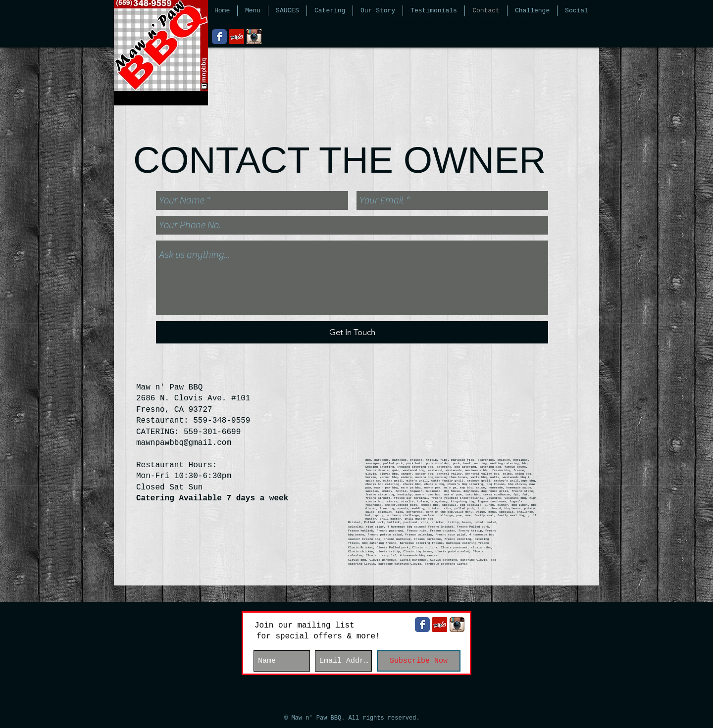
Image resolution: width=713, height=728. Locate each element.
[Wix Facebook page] (219, 37)
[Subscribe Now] (419, 661)
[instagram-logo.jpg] (254, 37)
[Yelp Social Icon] (237, 37)
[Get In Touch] (352, 332)
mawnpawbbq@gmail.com (184, 443)
